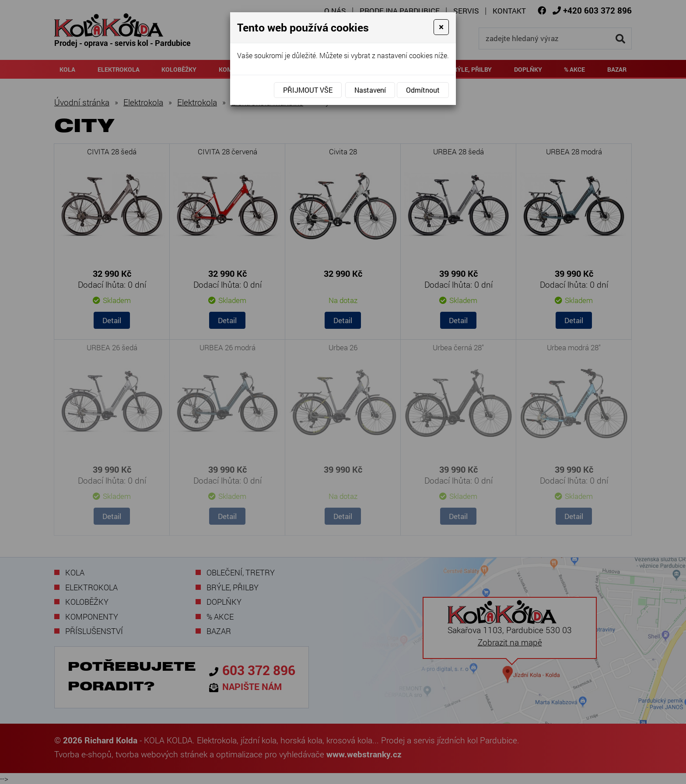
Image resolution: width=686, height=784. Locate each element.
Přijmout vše (308, 90)
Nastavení (370, 90)
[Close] (441, 27)
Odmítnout (423, 90)
